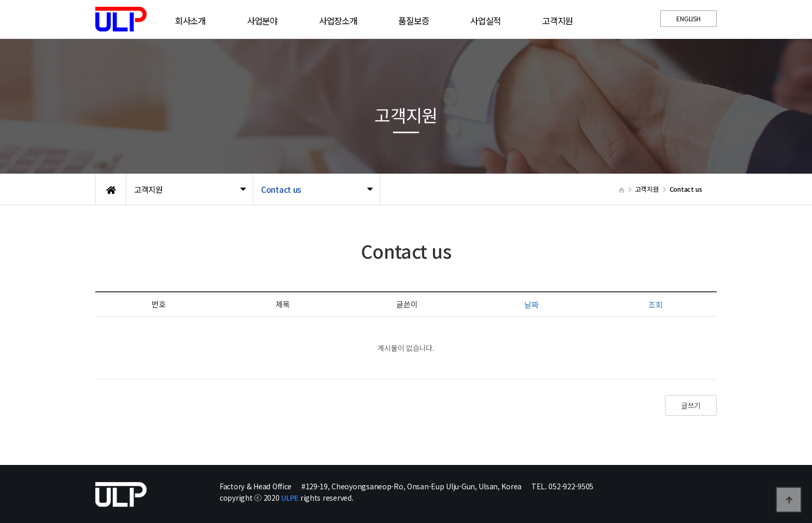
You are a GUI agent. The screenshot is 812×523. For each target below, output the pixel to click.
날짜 (531, 305)
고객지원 (557, 21)
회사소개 (190, 21)
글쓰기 (691, 405)
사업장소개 (338, 21)
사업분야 (262, 21)
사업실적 (485, 21)
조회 (655, 305)
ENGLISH (688, 18)
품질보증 (414, 21)
